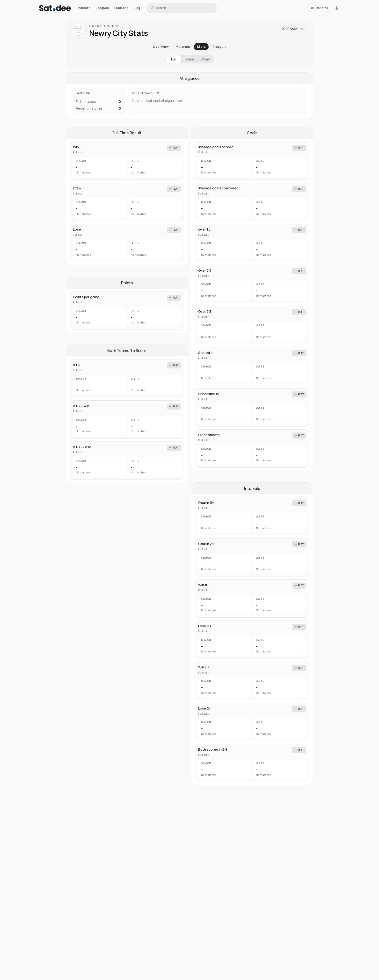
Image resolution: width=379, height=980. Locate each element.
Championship (104, 26)
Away (206, 59)
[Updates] (319, 8)
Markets (84, 8)
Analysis (219, 47)
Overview (161, 47)
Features (121, 8)
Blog (137, 8)
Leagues (102, 8)
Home (189, 59)
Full (174, 59)
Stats (201, 47)
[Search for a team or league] (182, 8)
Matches (183, 47)
